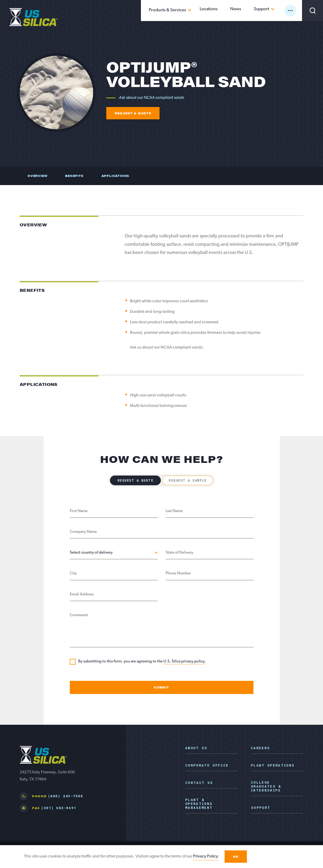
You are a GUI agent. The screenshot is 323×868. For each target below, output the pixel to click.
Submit (161, 687)
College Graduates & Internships (266, 787)
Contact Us (199, 783)
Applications (115, 176)
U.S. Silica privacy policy (184, 662)
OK (236, 858)
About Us (196, 748)
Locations (225, 10)
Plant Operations (273, 765)
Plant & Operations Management (199, 804)
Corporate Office (207, 765)
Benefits (74, 176)
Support (265, 10)
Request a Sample (188, 480)
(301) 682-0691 (59, 808)
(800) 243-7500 (65, 796)
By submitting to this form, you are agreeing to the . (142, 662)
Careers (260, 748)
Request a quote (133, 113)
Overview (37, 176)
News (246, 10)
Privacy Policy (206, 858)
